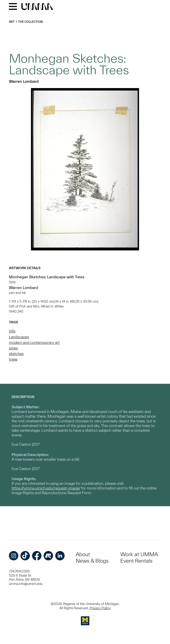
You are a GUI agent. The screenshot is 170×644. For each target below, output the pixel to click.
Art (12, 22)
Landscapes (19, 337)
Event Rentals (136, 561)
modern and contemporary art (34, 342)
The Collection (30, 22)
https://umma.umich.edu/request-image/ (46, 488)
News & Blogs (92, 561)
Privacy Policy (100, 608)
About (83, 554)
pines (13, 348)
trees (13, 359)
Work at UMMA (139, 554)
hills (12, 331)
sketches (16, 354)
